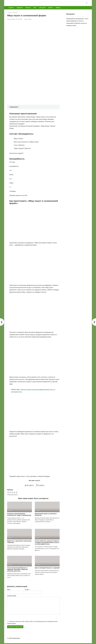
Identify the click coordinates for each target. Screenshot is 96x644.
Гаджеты (11, 8)
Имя (9, 590)
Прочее (51, 8)
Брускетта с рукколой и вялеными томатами (19, 542)
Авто (35, 8)
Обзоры (58, 8)
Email (27, 590)
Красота (28, 8)
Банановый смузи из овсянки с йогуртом (46, 514)
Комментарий (12, 596)
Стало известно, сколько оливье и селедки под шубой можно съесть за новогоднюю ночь (47, 542)
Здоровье (20, 8)
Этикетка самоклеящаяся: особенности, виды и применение (19, 514)
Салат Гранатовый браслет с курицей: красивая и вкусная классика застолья (17, 569)
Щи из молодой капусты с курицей (47, 568)
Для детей (42, 8)
